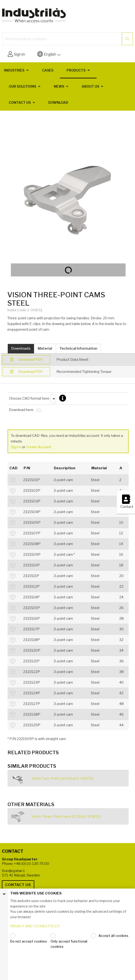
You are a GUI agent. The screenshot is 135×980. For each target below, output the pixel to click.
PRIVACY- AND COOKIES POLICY (35, 926)
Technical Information (78, 348)
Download (58, 102)
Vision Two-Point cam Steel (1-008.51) (62, 778)
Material (45, 348)
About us (90, 86)
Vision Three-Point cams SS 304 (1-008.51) (66, 817)
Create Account (39, 447)
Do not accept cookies (29, 941)
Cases (48, 70)
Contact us (20, 102)
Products (76, 70)
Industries (14, 70)
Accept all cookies (113, 936)
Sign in (16, 447)
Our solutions (22, 86)
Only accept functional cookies (69, 944)
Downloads (21, 348)
